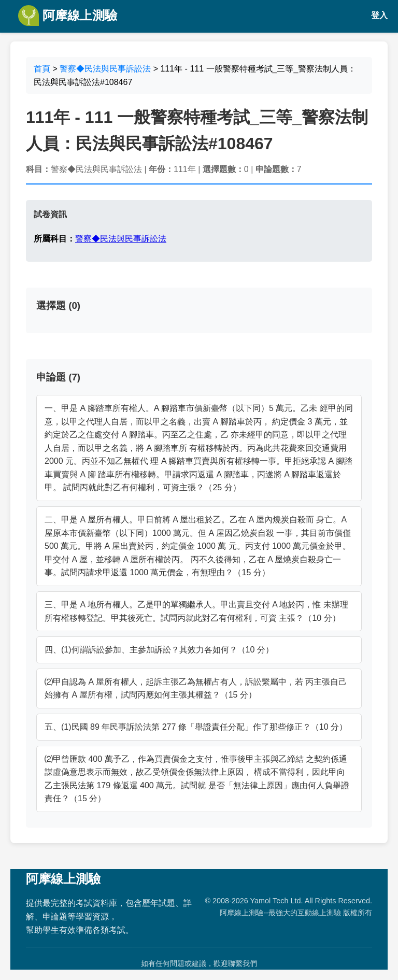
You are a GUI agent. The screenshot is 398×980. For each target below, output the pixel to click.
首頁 (42, 69)
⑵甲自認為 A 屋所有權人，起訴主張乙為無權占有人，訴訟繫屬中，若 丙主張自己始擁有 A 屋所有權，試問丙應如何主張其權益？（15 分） (196, 688)
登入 (379, 15)
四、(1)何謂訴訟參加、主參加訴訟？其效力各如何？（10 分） (159, 650)
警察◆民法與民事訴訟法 (105, 69)
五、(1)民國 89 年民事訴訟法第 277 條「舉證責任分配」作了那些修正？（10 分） (196, 727)
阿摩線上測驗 (68, 16)
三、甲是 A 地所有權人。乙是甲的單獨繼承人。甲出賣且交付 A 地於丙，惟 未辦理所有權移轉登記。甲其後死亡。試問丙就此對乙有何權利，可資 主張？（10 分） (196, 611)
